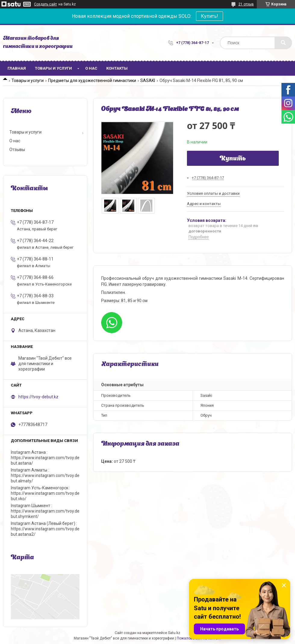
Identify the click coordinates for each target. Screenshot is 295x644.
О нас (91, 68)
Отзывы (17, 150)
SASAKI (148, 80)
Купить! (210, 16)
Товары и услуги (53, 68)
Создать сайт (45, 4)
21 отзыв (246, 4)
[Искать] (283, 43)
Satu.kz (174, 633)
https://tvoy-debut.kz (38, 397)
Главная (17, 68)
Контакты (117, 68)
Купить (233, 159)
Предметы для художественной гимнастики (92, 80)
